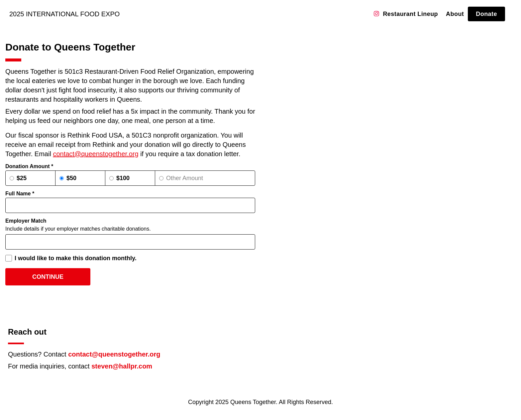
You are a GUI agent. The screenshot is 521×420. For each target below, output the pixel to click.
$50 (71, 178)
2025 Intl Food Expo (64, 14)
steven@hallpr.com (122, 366)
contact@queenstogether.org (96, 154)
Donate (486, 14)
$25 (22, 178)
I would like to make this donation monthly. (76, 258)
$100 (123, 178)
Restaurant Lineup (410, 14)
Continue (48, 277)
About (455, 14)
